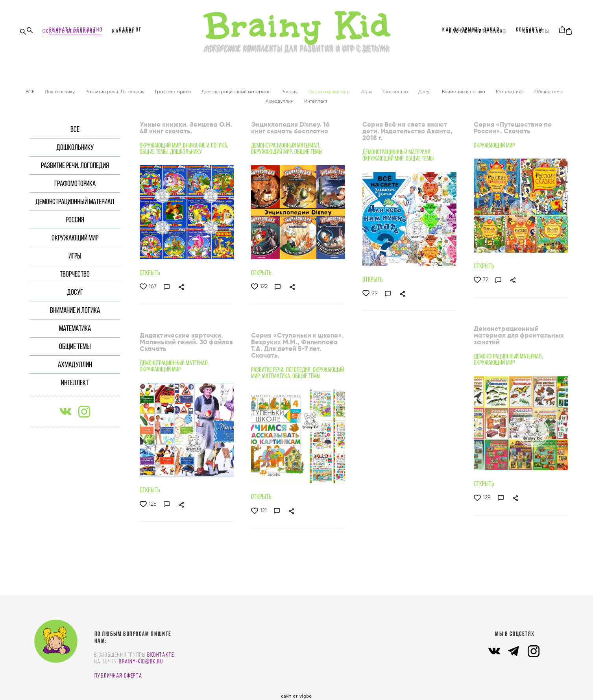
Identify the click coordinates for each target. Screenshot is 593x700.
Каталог (130, 30)
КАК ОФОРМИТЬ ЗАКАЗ (471, 30)
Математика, (277, 373)
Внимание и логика (464, 89)
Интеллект (316, 99)
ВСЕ (30, 89)
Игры (367, 89)
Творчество (396, 89)
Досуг (425, 89)
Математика (510, 89)
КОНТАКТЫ (529, 30)
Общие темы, (155, 149)
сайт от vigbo (296, 682)
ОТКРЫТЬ (150, 270)
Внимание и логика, (206, 143)
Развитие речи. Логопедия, (282, 367)
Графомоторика (174, 89)
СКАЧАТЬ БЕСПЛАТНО (76, 30)
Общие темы (549, 89)
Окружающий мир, (161, 143)
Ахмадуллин (280, 99)
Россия (290, 89)
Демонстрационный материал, (286, 143)
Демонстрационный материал (237, 89)
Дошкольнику (60, 89)
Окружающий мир (330, 89)
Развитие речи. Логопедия (115, 89)
